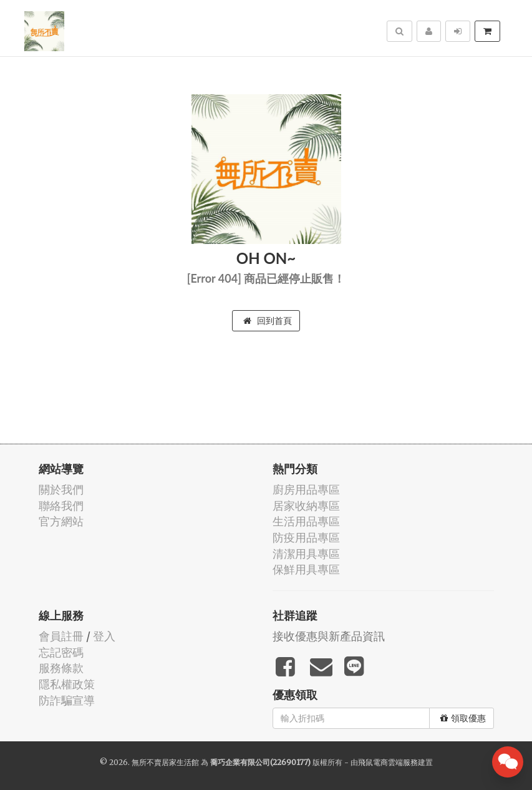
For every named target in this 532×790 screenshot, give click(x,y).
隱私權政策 (67, 684)
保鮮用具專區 (306, 569)
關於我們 (61, 490)
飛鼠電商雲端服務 (388, 762)
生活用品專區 (306, 521)
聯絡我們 (61, 506)
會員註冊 (61, 636)
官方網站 (61, 521)
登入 (104, 636)
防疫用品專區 (306, 538)
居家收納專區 (306, 506)
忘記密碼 (61, 652)
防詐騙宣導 (67, 700)
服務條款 (61, 668)
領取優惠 (463, 718)
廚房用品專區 (306, 490)
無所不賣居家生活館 (165, 762)
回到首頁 (268, 321)
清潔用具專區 (306, 554)
